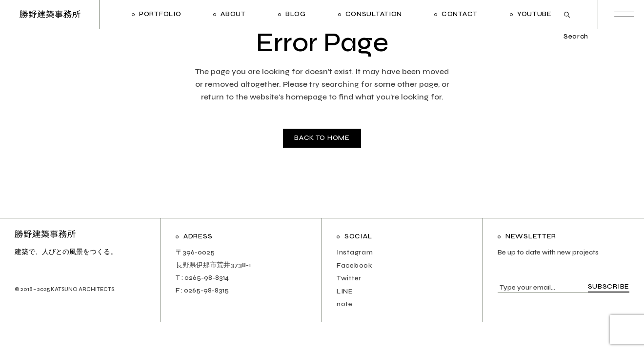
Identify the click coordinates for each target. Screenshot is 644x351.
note (345, 304)
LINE (345, 291)
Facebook (355, 265)
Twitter (349, 278)
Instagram (355, 252)
